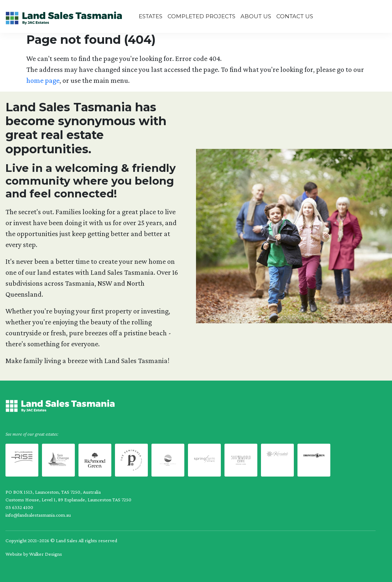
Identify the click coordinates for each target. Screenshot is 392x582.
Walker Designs (46, 554)
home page (43, 80)
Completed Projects (201, 16)
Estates (151, 16)
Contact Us (295, 16)
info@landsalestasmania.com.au (38, 515)
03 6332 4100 (19, 507)
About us (256, 16)
